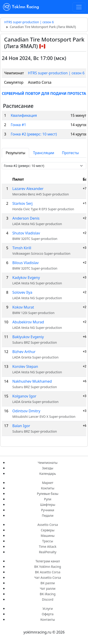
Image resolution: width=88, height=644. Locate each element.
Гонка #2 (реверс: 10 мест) (34, 134)
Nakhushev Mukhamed (32, 381)
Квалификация (24, 115)
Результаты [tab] (15, 153)
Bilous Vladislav (25, 263)
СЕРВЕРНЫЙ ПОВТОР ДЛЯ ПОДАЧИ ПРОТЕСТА (44, 93)
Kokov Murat (23, 307)
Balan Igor (21, 426)
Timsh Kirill (22, 248)
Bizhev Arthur (24, 352)
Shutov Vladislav (26, 233)
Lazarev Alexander (28, 189)
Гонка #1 (18, 125)
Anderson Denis (26, 218)
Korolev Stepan (25, 366)
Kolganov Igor (24, 396)
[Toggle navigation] (79, 7)
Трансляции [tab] (44, 153)
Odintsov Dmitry (26, 411)
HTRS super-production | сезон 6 (29, 22)
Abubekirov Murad (28, 322)
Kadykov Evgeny (26, 278)
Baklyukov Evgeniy (28, 337)
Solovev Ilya (22, 292)
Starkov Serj (22, 203)
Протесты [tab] (70, 153)
